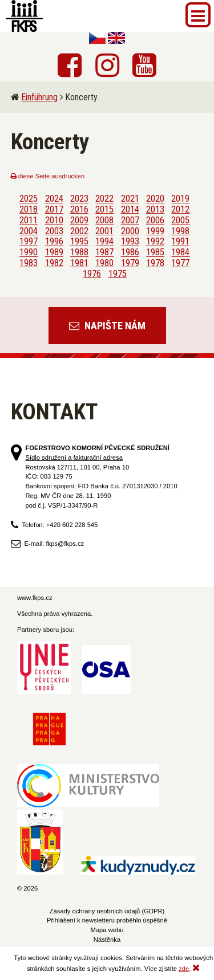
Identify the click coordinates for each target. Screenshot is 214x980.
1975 (118, 273)
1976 (92, 273)
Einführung (40, 97)
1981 (79, 263)
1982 (54, 263)
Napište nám (107, 326)
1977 (180, 263)
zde (184, 969)
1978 (155, 263)
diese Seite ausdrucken (48, 176)
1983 (29, 263)
